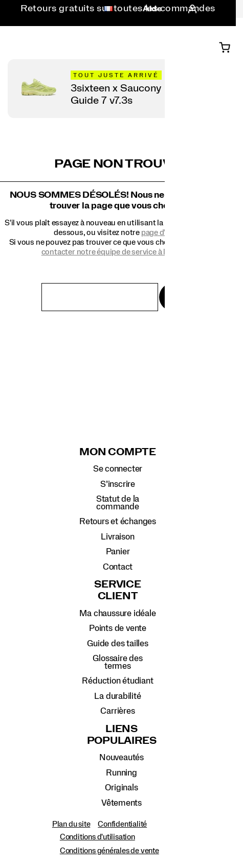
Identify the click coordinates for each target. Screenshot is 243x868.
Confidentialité (122, 824)
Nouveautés (121, 757)
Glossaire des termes (117, 662)
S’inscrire (118, 484)
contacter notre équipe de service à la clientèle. (122, 252)
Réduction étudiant (117, 681)
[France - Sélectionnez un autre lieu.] (105, 9)
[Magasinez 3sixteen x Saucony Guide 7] (122, 88)
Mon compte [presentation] (118, 452)
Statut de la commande (118, 502)
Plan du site (71, 824)
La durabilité (117, 696)
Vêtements (121, 803)
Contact (118, 567)
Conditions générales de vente (109, 851)
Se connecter (118, 469)
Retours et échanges (118, 521)
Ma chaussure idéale (117, 613)
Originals (121, 788)
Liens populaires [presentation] (122, 735)
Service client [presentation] (117, 590)
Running (121, 773)
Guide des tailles (117, 643)
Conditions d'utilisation (97, 837)
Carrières (117, 711)
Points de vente (118, 628)
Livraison (117, 537)
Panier (118, 552)
